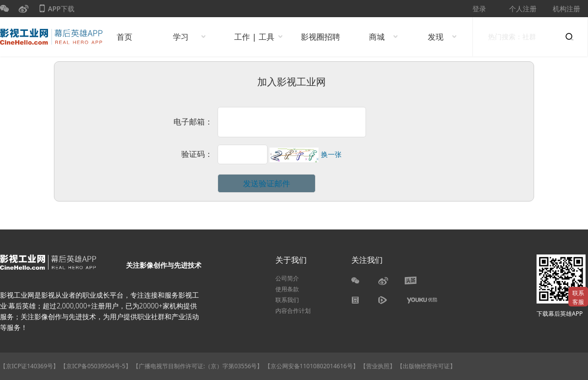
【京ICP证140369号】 (29, 366)
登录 (479, 9)
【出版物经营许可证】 (426, 366)
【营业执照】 (378, 366)
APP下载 (56, 11)
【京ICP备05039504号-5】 (97, 366)
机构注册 (566, 9)
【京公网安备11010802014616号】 (312, 366)
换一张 (331, 154)
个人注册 (523, 9)
